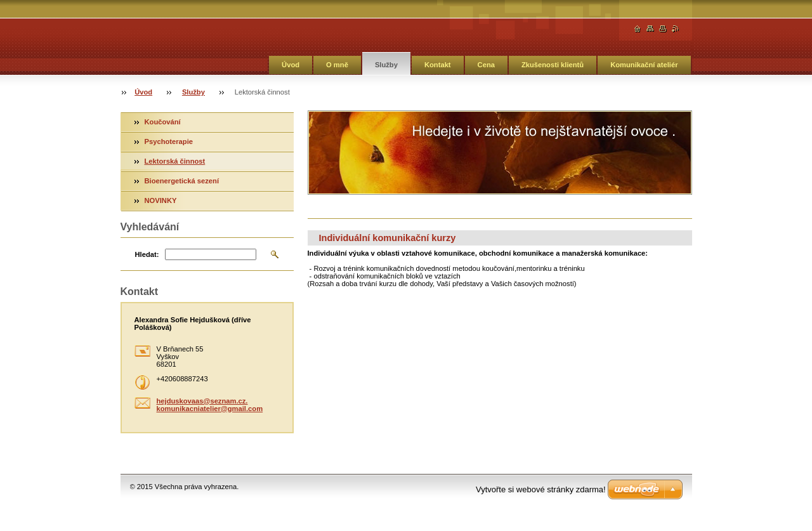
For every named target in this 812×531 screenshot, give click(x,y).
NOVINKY (161, 200)
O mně (337, 65)
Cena (486, 65)
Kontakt (438, 65)
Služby (386, 65)
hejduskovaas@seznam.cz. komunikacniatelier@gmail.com (210, 405)
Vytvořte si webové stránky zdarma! (541, 489)
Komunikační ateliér (644, 65)
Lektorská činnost (175, 161)
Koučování (163, 122)
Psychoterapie (169, 141)
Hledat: (147, 254)
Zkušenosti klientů (553, 65)
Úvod (291, 65)
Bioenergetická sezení (182, 181)
